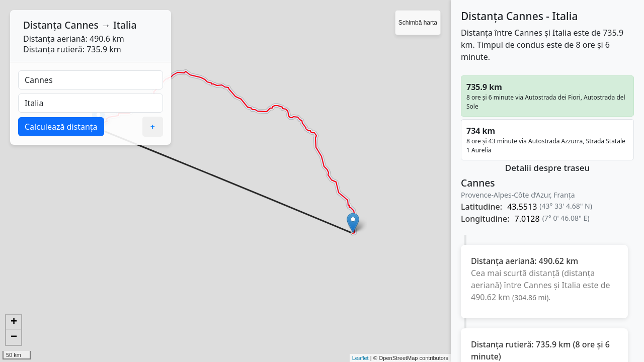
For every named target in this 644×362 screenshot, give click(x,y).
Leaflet (360, 358)
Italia (125, 25)
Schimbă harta (418, 23)
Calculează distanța (61, 127)
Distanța (43, 25)
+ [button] (14, 322)
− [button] (14, 337)
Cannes (82, 25)
